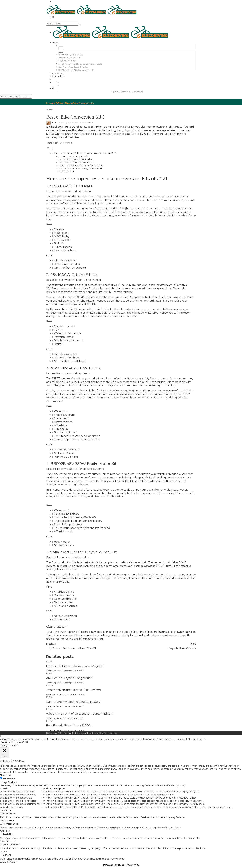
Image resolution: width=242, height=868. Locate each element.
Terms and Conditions (113, 865)
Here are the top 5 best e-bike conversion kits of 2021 (86, 153)
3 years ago (73, 123)
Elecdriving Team (59, 123)
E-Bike (59, 103)
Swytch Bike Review (67, 61)
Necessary (9, 778)
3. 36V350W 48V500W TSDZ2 (78, 162)
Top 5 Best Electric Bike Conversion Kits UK (76, 70)
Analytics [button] (5, 831)
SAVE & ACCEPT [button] (9, 862)
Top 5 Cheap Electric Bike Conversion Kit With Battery (81, 64)
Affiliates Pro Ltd (67, 733)
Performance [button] (7, 820)
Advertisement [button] (8, 841)
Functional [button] (6, 810)
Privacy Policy (132, 865)
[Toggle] (52, 149)
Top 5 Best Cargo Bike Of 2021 (71, 55)
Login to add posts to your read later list (127, 92)
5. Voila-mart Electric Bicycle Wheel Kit (82, 168)
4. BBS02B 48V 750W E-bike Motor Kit (83, 165)
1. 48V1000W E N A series (75, 156)
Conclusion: (68, 171)
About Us (57, 73)
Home (56, 43)
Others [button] (4, 851)
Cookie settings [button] (9, 742)
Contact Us (58, 76)
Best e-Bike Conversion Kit (69, 58)
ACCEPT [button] (24, 742)
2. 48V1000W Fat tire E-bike (77, 159)
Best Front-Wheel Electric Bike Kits (73, 67)
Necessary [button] (6, 775)
